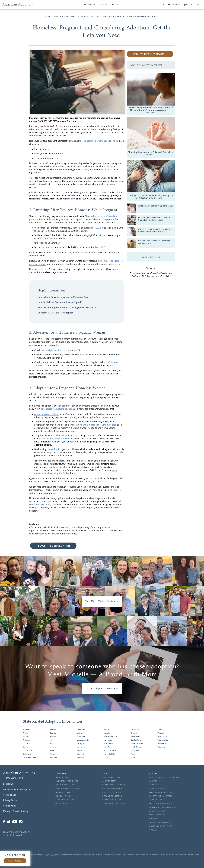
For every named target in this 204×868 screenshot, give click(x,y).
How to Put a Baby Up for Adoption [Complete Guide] (64, 297)
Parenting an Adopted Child (161, 792)
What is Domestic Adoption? (114, 785)
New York (108, 747)
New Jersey (108, 740)
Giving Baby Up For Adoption (67, 781)
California (27, 743)
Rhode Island (136, 740)
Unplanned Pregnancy (82, 17)
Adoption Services (157, 800)
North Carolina (110, 750)
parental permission (51, 350)
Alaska (26, 733)
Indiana (53, 747)
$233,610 (99, 228)
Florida (53, 729)
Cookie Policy (10, 806)
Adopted (153, 785)
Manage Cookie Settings (16, 811)
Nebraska (108, 729)
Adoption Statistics (158, 811)
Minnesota (81, 747)
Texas (133, 754)
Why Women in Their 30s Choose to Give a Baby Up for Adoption (154, 219)
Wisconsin (162, 743)
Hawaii (53, 736)
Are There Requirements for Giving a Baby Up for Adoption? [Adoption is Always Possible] (151, 110)
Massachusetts (83, 740)
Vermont (161, 729)
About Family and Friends (66, 800)
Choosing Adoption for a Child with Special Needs (151, 153)
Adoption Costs (109, 781)
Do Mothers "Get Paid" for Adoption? (56, 313)
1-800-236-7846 (13, 778)
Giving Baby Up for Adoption (110, 17)
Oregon (134, 733)
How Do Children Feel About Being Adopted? (60, 302)
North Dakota (109, 754)
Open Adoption (62, 804)
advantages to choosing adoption (57, 409)
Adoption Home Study (112, 792)
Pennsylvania (136, 736)
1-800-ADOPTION (15, 855)
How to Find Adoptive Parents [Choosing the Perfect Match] (67, 307)
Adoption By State (157, 789)
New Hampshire (110, 736)
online (72, 199)
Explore (115, 4)
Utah (133, 757)
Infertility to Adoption (112, 796)
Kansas (53, 754)
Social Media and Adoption (161, 822)
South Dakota (136, 747)
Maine (79, 733)
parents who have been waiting (55, 439)
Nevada (107, 733)
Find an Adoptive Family (65, 785)
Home (47, 17)
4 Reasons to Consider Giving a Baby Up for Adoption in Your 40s (154, 230)
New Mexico (109, 743)
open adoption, (54, 449)
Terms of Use (10, 795)
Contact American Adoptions (17, 789)
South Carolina (137, 743)
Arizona (26, 736)
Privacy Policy (10, 800)
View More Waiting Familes (102, 601)
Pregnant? (90, 4)
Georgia (53, 733)
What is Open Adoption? (112, 800)
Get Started (15, 861)
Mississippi (81, 750)
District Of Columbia (31, 757)
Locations (8, 784)
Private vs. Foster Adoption (161, 804)
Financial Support (63, 796)
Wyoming (161, 747)
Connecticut (28, 750)
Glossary (153, 819)
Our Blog (153, 830)
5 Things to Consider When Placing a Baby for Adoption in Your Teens (151, 197)
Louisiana (81, 729)
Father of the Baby (63, 792)
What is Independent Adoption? (163, 807)
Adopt (104, 4)
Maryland (81, 736)
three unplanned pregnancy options (97, 141)
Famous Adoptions (157, 815)
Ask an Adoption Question (102, 688)
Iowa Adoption (60, 17)
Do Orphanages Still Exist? (161, 826)
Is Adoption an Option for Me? (142, 17)
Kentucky (53, 757)
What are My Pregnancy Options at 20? (155, 206)
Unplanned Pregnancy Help (67, 789)
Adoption (153, 781)
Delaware (27, 754)
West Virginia (163, 740)
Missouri (80, 754)
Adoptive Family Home (111, 777)
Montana (80, 757)
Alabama (27, 729)
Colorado (27, 747)
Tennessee (135, 750)
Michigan (80, 743)
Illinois (53, 743)
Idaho (52, 740)
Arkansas (27, 740)
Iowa (52, 750)
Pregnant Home (62, 777)
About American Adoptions (161, 796)
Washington (162, 736)
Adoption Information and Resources (165, 777)
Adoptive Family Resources (114, 804)
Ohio (106, 757)
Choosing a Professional (113, 789)
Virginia (161, 733)
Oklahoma (135, 729)
